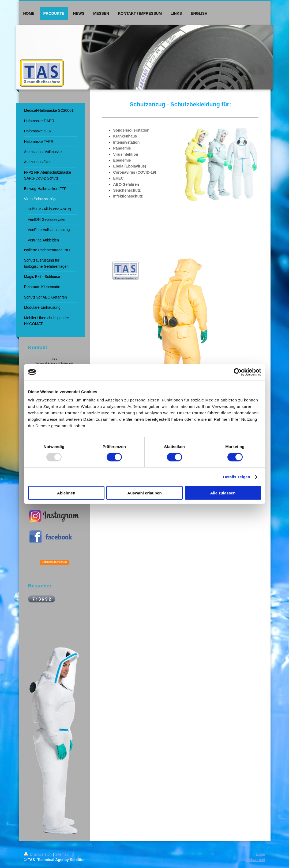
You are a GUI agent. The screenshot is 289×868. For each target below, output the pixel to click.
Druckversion (38, 854)
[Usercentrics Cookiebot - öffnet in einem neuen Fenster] (238, 372)
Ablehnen (66, 493)
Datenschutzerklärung (55, 562)
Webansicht (255, 860)
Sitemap (62, 854)
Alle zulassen (223, 493)
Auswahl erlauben (144, 493)
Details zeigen (237, 477)
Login (260, 854)
